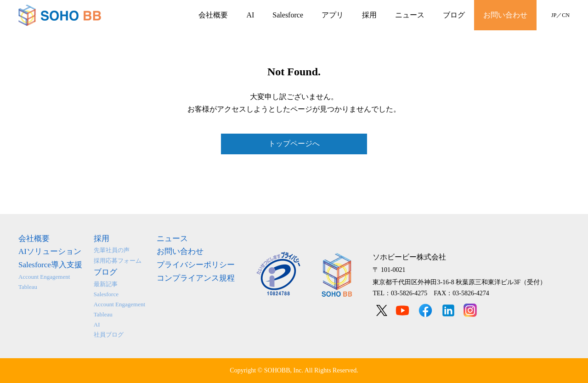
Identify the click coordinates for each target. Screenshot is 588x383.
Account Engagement (44, 277)
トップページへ (294, 144)
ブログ (454, 15)
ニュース (410, 15)
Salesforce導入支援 (50, 265)
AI (250, 15)
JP (554, 15)
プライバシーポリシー (196, 265)
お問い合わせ (505, 15)
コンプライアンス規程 (196, 278)
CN (566, 15)
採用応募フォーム (118, 261)
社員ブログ (109, 335)
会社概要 (213, 15)
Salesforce (288, 15)
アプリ (333, 15)
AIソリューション (50, 251)
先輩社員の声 (112, 250)
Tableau (28, 287)
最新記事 (106, 284)
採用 (369, 15)
